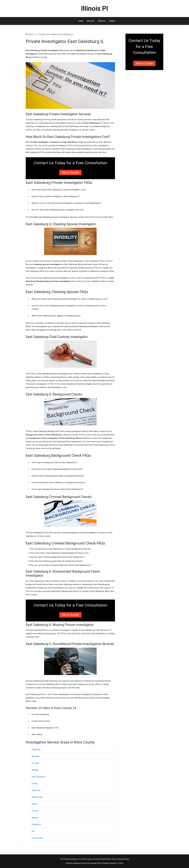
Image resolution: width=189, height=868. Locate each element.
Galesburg (36, 749)
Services (91, 21)
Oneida (35, 784)
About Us (102, 21)
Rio (33, 831)
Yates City (36, 790)
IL (36, 34)
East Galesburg (38, 777)
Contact (112, 21)
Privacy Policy (124, 859)
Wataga (35, 770)
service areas (87, 859)
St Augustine (37, 838)
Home (81, 21)
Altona (35, 804)
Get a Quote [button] (70, 172)
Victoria (35, 811)
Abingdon (36, 756)
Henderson (36, 824)
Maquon (35, 818)
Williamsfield (37, 797)
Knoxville (36, 763)
